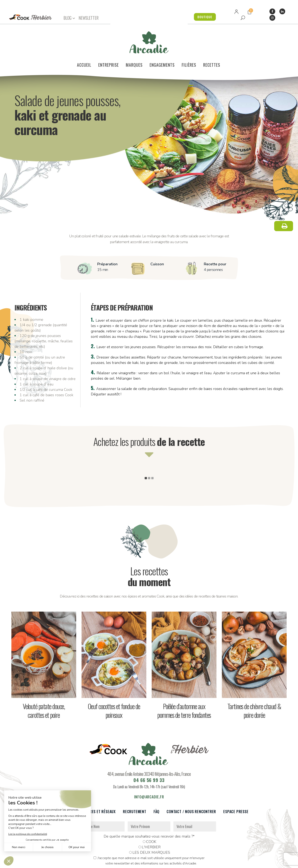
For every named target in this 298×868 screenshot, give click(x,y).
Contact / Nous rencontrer (191, 787)
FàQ (156, 787)
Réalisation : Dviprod (153, 863)
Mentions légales (123, 863)
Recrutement (135, 787)
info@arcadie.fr (149, 772)
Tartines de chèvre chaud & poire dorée (254, 685)
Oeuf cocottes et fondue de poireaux (114, 685)
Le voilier (58, 787)
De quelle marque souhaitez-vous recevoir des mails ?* (149, 811)
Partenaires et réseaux (95, 787)
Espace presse (236, 787)
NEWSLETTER (89, 18)
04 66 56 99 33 (149, 755)
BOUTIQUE (203, 17)
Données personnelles (92, 863)
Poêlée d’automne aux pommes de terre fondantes (184, 685)
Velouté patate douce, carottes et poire (44, 685)
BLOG (67, 18)
